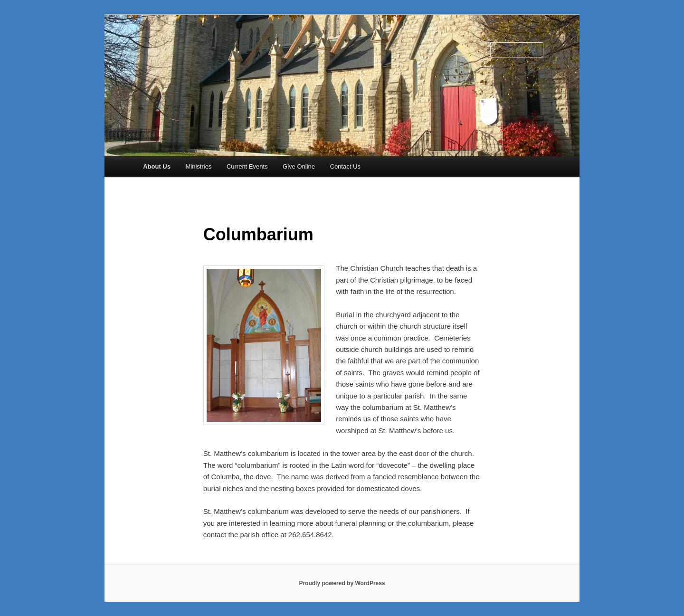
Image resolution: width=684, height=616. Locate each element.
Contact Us (345, 166)
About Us (157, 166)
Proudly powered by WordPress (342, 583)
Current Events (247, 166)
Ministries (198, 166)
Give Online (299, 166)
